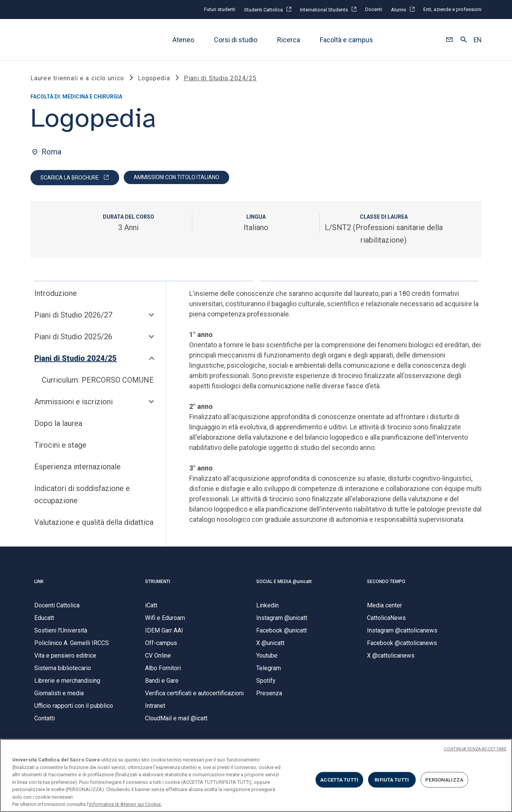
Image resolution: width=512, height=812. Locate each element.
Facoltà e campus (346, 40)
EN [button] (478, 40)
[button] (449, 40)
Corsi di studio (236, 40)
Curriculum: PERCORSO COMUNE (98, 381)
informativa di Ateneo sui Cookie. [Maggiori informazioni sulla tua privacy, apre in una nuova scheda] (125, 804)
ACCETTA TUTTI (339, 779)
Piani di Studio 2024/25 (76, 359)
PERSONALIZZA (444, 779)
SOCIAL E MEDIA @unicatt (284, 582)
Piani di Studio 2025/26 (73, 337)
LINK (39, 582)
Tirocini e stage (60, 446)
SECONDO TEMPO (386, 582)
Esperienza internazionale (77, 467)
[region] (256, 775)
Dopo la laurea (58, 424)
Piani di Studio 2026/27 (73, 316)
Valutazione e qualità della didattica (94, 523)
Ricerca (289, 40)
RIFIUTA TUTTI (392, 779)
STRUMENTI (158, 582)
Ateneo (183, 40)
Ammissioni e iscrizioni (73, 402)
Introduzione (56, 294)
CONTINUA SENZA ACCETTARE (475, 749)
